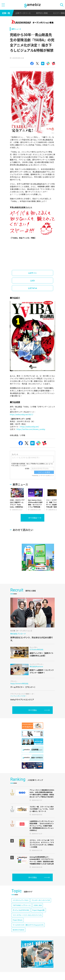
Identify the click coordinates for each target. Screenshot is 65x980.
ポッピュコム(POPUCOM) (21, 916)
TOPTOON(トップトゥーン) (22, 912)
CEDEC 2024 (38, 912)
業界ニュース (16, 29)
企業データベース (23, 13)
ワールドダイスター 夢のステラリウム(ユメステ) (28, 931)
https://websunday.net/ (30, 427)
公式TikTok (32, 288)
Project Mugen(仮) (38, 916)
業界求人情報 (42, 13)
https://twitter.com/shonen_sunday (31, 429)
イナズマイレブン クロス (21, 907)
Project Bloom (18, 926)
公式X (32, 281)
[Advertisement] (26, 528)
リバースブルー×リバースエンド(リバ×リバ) (27, 921)
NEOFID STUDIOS (18, 936)
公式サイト (32, 273)
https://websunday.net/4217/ (22, 414)
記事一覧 (6, 13)
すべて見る (32, 518)
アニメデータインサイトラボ (41, 907)
